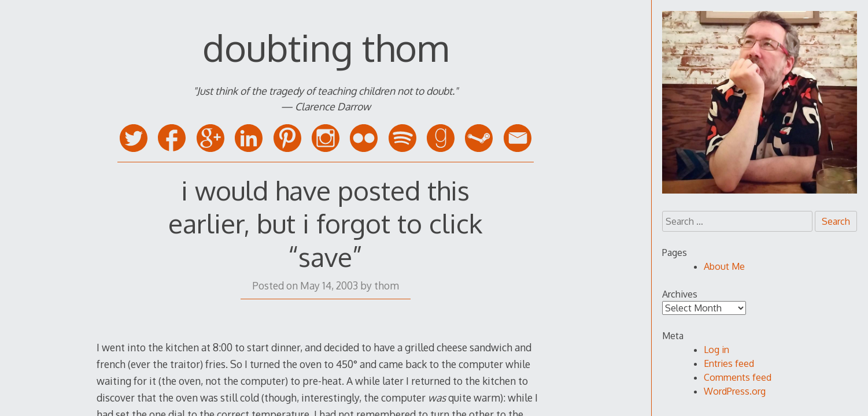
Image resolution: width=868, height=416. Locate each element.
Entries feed (729, 363)
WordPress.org (735, 391)
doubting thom (326, 47)
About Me (724, 266)
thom (387, 285)
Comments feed (738, 377)
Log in (716, 350)
